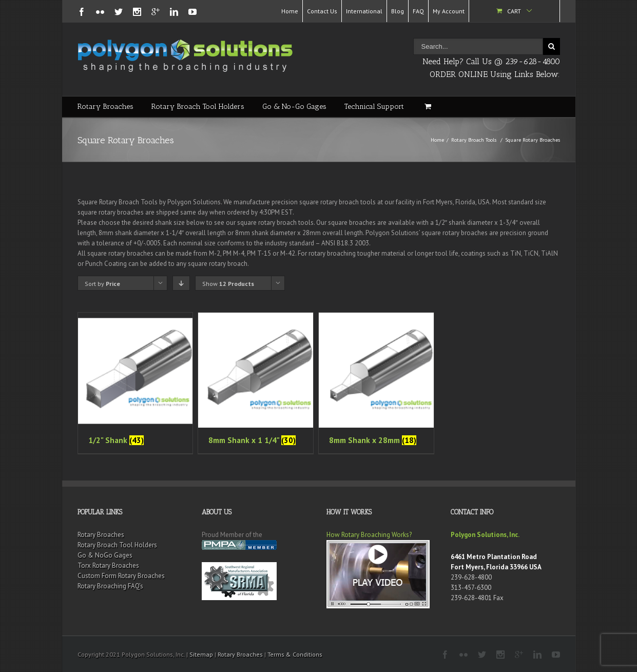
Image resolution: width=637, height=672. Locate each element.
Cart (514, 11)
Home (290, 11)
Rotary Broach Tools (474, 140)
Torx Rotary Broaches (108, 565)
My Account (449, 11)
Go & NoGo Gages (105, 555)
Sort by (102, 284)
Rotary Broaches (105, 107)
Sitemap (201, 654)
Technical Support (374, 107)
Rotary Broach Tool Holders (198, 107)
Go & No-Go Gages (294, 107)
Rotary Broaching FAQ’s (110, 586)
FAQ (418, 11)
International (364, 11)
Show (228, 284)
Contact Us (322, 11)
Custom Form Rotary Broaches (121, 576)
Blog (398, 11)
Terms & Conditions (295, 654)
